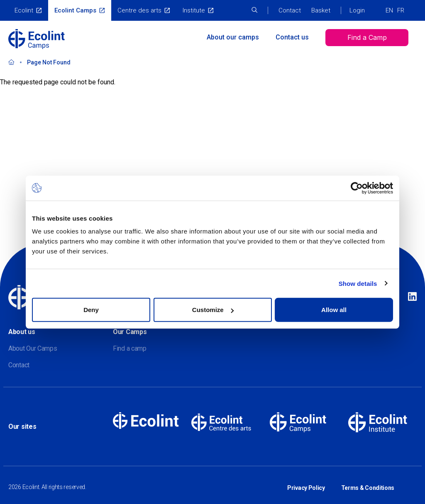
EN (389, 10)
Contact (290, 10)
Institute (194, 10)
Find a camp (130, 348)
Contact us (292, 37)
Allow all (334, 310)
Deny (91, 310)
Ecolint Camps (75, 10)
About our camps (233, 37)
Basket (321, 10)
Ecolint (24, 10)
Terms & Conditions (368, 482)
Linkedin (412, 297)
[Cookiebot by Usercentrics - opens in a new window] (357, 188)
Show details (358, 283)
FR (401, 10)
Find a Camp (367, 37)
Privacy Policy (306, 482)
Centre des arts (139, 10)
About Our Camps (33, 348)
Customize (213, 310)
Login (357, 10)
